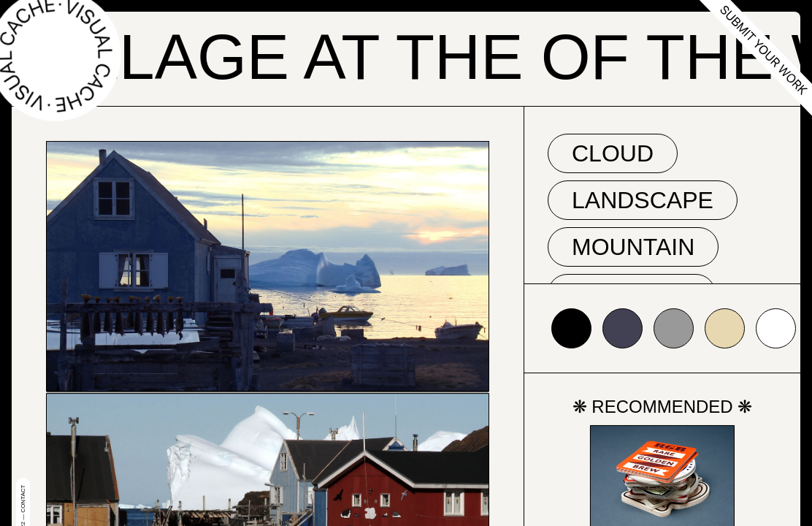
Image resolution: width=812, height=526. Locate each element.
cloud (613, 153)
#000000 (571, 328)
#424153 (623, 328)
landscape (643, 200)
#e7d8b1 (725, 328)
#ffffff (776, 328)
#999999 (674, 328)
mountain (633, 247)
